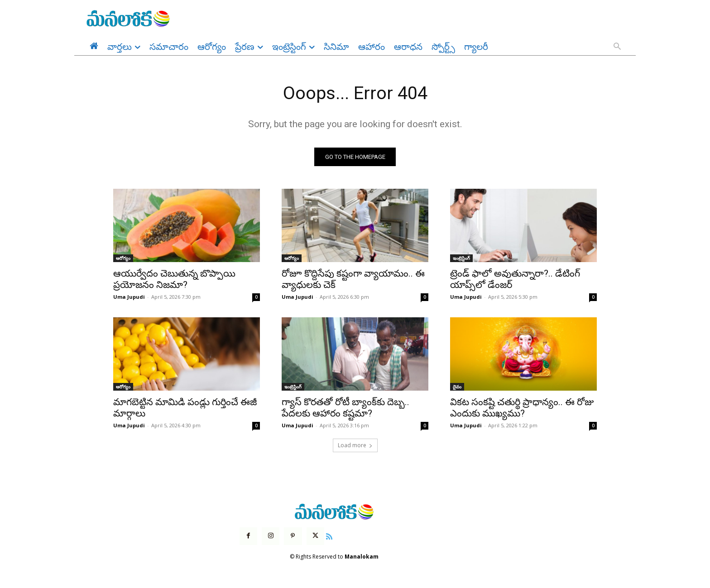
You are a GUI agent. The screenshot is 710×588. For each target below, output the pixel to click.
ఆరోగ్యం (123, 258)
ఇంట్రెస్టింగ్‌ (461, 258)
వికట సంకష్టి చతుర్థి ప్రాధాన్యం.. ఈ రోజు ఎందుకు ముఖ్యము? (522, 408)
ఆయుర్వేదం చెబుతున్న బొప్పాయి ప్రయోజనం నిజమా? (174, 280)
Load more (355, 446)
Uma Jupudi (129, 297)
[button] (617, 47)
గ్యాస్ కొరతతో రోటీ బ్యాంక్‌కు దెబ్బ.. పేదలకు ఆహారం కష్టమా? (345, 408)
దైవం (457, 387)
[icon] (329, 536)
